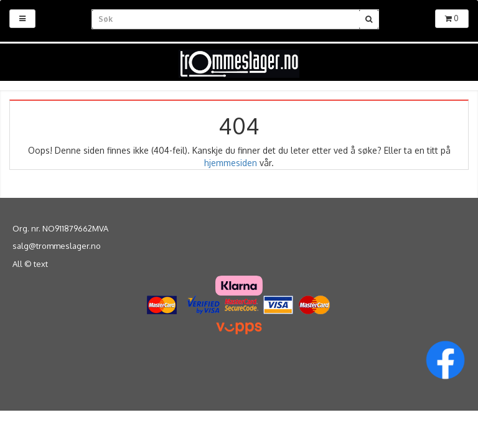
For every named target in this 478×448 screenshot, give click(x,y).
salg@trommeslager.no (57, 246)
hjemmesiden (231, 163)
